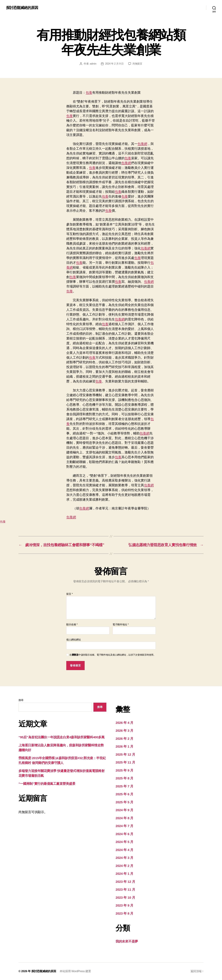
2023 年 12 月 (125, 882)
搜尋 (21, 700)
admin (93, 64)
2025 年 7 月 (124, 786)
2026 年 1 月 (124, 746)
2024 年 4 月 (124, 850)
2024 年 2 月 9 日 (114, 64)
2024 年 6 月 (124, 834)
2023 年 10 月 (125, 898)
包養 (89, 93)
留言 (70, 594)
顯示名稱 (72, 624)
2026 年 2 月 (124, 739)
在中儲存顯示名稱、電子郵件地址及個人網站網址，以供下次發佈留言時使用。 (113, 655)
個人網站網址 (74, 640)
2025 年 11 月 (125, 762)
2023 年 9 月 (124, 905)
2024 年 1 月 (124, 874)
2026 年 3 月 (124, 731)
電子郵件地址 (121, 624)
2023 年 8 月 (124, 913)
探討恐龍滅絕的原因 (22, 8)
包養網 (142, 144)
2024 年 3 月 (124, 858)
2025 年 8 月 (124, 778)
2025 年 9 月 (124, 770)
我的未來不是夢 (127, 941)
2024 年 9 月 (124, 810)
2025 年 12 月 (125, 754)
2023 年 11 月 (125, 889)
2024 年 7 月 (124, 826)
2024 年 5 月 (124, 842)
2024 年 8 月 (124, 818)
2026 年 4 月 (124, 723)
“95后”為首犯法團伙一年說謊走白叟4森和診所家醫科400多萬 (62, 737)
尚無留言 (137, 64)
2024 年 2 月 (124, 866)
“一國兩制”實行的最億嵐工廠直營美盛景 (47, 784)
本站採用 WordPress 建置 (75, 971)
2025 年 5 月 (124, 802)
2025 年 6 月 (124, 794)
